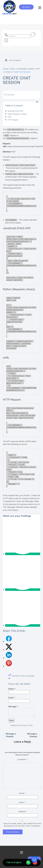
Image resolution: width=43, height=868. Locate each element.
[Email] (19, 701)
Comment (22, 760)
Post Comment (13, 832)
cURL (9, 117)
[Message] (21, 712)
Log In (26, 7)
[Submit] (11, 721)
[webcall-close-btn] (35, 863)
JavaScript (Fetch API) (15, 111)
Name (22, 793)
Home (6, 69)
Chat (8, 72)
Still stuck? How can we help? (21, 676)
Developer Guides (26, 69)
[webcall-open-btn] (28, 863)
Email (22, 802)
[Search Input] (20, 36)
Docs (13, 69)
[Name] (19, 692)
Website (22, 812)
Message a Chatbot (9, 735)
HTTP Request (13, 120)
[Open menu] (22, 852)
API (38, 69)
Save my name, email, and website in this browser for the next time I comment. (22, 825)
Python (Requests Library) (17, 114)
